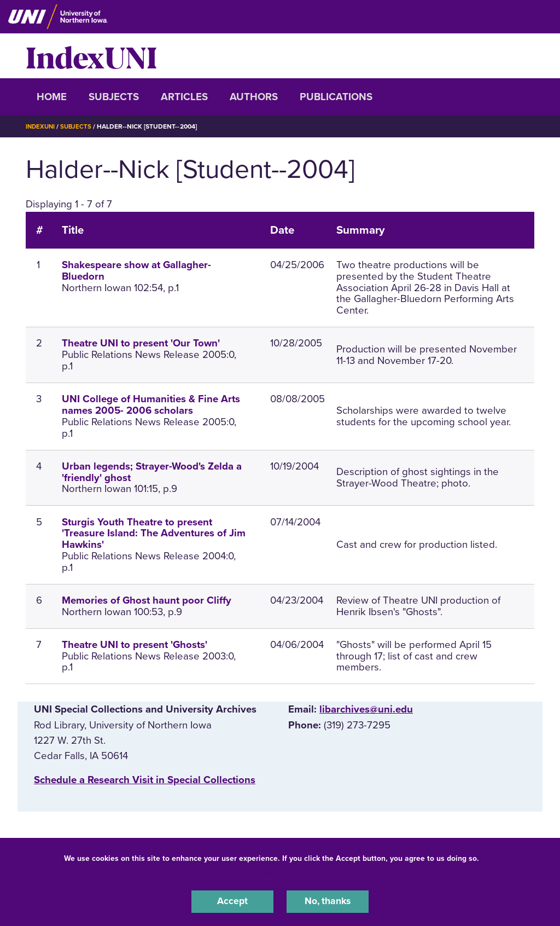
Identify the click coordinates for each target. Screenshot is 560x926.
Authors (254, 97)
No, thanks (328, 901)
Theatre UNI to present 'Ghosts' (135, 645)
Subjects (114, 97)
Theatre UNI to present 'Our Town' (141, 343)
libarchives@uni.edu (366, 709)
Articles (184, 97)
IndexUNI (91, 56)
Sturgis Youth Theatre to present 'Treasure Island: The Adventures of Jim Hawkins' (154, 533)
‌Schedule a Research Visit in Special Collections (145, 780)
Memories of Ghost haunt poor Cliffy (147, 600)
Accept (232, 901)
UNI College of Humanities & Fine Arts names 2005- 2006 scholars (151, 405)
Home (52, 97)
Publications (336, 97)
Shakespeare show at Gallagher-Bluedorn (136, 271)
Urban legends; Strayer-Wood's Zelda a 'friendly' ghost (152, 472)
